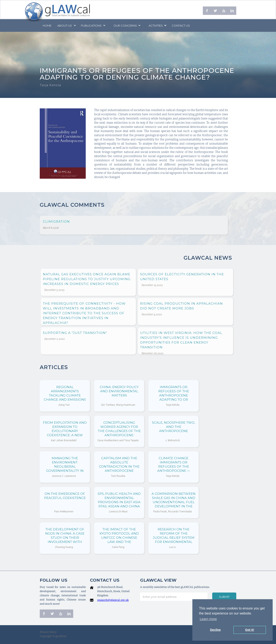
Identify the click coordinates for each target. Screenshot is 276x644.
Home (47, 26)
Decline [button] (215, 630)
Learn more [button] (208, 619)
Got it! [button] (250, 630)
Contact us (181, 26)
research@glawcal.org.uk (113, 600)
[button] (66, 26)
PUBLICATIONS (91, 26)
